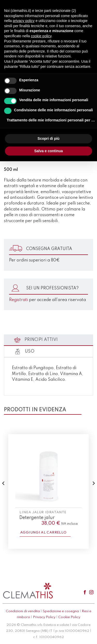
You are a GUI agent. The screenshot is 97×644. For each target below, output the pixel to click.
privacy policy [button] (24, 21)
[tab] (48, 340)
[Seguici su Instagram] (91, 592)
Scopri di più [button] (48, 138)
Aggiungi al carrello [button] (43, 533)
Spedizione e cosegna (61, 611)
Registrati (18, 300)
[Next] (93, 493)
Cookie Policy (69, 617)
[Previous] (4, 493)
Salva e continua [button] (48, 151)
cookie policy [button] (41, 36)
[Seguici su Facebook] (85, 592)
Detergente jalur (37, 518)
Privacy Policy (44, 617)
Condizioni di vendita (23, 611)
